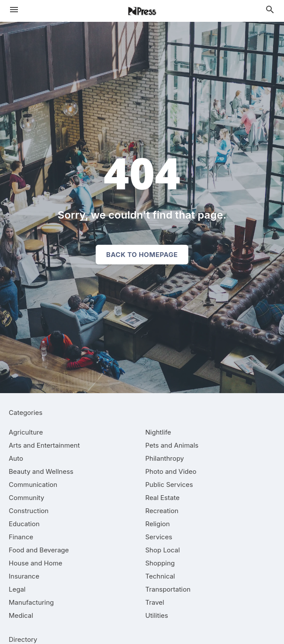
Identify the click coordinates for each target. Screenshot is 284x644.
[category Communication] (33, 485)
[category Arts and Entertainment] (44, 445)
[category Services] (159, 537)
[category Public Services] (169, 485)
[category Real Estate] (163, 498)
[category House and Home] (36, 563)
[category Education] (24, 524)
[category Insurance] (24, 576)
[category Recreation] (162, 511)
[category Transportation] (168, 589)
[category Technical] (160, 576)
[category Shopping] (160, 563)
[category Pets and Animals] (172, 445)
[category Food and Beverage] (39, 550)
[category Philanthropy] (165, 458)
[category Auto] (16, 458)
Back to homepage (142, 255)
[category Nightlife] (158, 432)
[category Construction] (29, 511)
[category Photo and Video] (171, 471)
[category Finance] (21, 537)
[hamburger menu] (14, 10)
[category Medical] (21, 615)
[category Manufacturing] (31, 602)
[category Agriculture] (26, 432)
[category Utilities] (157, 615)
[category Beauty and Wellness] (41, 471)
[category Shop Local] (163, 550)
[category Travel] (155, 602)
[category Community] (26, 498)
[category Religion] (158, 524)
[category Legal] (17, 589)
